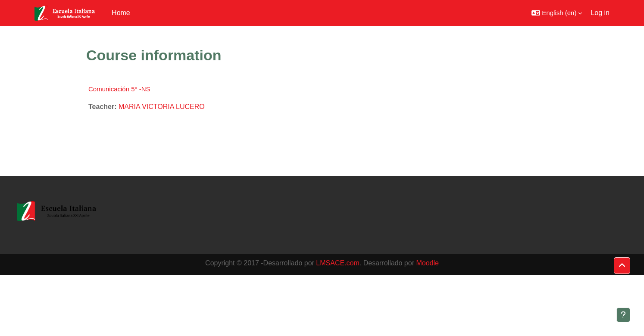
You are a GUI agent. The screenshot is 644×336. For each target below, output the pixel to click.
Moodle (427, 263)
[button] (557, 13)
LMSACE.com (338, 263)
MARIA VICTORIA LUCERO (162, 107)
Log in (600, 13)
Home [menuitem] (121, 13)
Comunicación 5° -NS (119, 89)
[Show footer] (623, 315)
